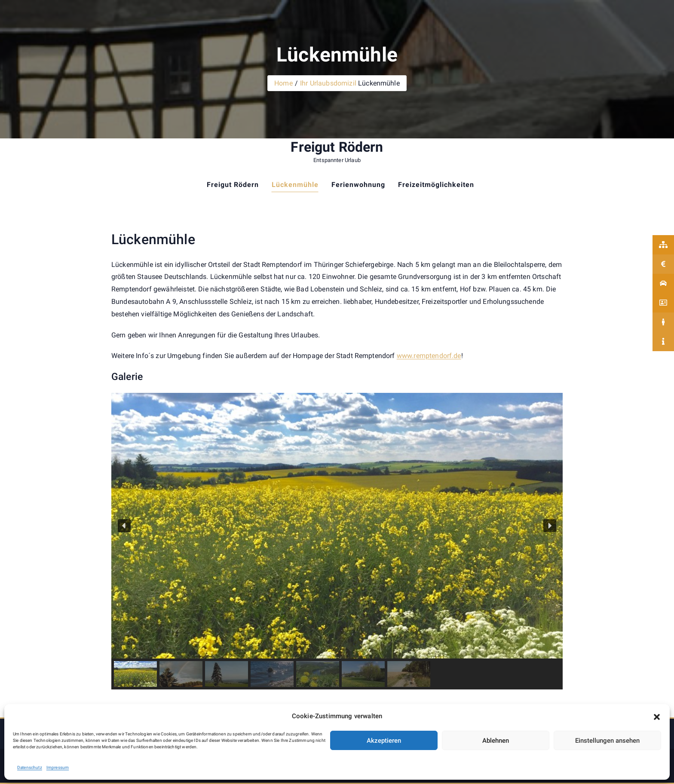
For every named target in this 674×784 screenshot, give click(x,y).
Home (283, 83)
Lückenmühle (295, 185)
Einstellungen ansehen (607, 741)
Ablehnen (496, 741)
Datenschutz (30, 767)
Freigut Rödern (337, 147)
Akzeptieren (384, 741)
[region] (337, 541)
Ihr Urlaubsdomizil (328, 83)
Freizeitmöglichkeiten (436, 185)
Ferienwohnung (358, 185)
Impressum (58, 767)
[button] (657, 717)
